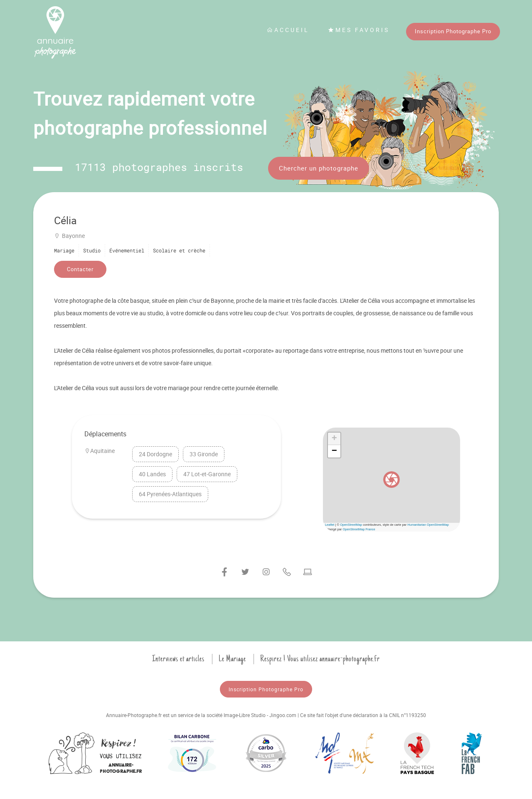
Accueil (288, 30)
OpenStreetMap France (359, 529)
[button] (392, 480)
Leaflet (330, 525)
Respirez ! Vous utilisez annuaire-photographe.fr (320, 659)
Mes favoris (359, 30)
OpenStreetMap (351, 525)
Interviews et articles (178, 659)
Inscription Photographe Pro (453, 31)
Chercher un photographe (319, 168)
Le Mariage (232, 659)
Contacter (80, 269)
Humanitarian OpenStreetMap (428, 525)
